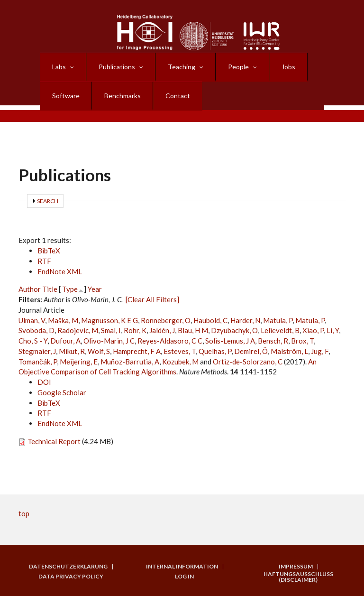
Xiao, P (313, 330)
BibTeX (49, 251)
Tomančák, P (38, 362)
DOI (44, 382)
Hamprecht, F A (137, 351)
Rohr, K (135, 330)
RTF (44, 261)
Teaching (182, 67)
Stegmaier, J (37, 351)
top (24, 513)
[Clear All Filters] (152, 299)
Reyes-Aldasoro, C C (170, 341)
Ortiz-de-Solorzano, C (248, 362)
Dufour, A (65, 341)
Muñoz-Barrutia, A (130, 362)
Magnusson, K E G (109, 320)
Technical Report (54, 441)
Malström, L (289, 351)
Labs (59, 67)
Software (66, 96)
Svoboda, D (36, 330)
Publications (117, 67)
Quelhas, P (215, 351)
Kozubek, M (180, 362)
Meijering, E (79, 362)
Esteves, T (180, 351)
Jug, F (320, 351)
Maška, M (63, 320)
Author (30, 289)
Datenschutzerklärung (68, 567)
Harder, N (245, 320)
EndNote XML (60, 271)
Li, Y (333, 330)
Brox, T (302, 341)
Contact (178, 96)
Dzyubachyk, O (234, 330)
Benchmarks (123, 96)
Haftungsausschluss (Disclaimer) (298, 577)
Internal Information (182, 567)
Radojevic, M (78, 330)
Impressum (296, 567)
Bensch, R (273, 341)
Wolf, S (99, 351)
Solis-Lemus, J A (230, 341)
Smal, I (111, 330)
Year (95, 289)
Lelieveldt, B (280, 330)
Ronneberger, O (166, 320)
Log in (184, 577)
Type (70, 289)
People (238, 67)
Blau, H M (193, 330)
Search (48, 201)
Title (50, 289)
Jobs (288, 67)
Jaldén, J (162, 330)
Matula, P (278, 320)
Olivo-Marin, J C (109, 341)
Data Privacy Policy (71, 577)
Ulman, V (32, 320)
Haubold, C (210, 320)
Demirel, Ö (251, 351)
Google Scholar (62, 392)
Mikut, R (72, 351)
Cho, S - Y (33, 341)
